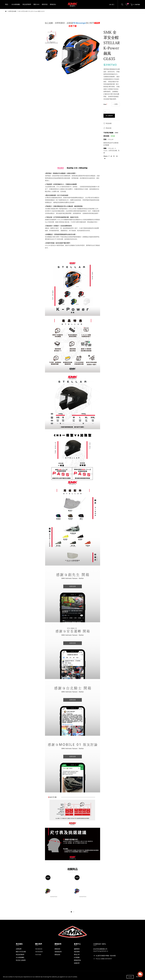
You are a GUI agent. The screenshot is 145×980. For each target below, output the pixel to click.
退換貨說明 (58, 952)
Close (130, 977)
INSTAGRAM (39, 952)
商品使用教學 (20, 955)
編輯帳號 (77, 949)
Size (105, 104)
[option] (51, 37)
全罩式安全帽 (12, 11)
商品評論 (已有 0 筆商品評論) (77, 168)
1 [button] (71, 912)
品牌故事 (19, 949)
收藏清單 (77, 963)
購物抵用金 (77, 960)
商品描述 (61, 168)
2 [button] (74, 912)
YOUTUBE (38, 955)
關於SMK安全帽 (21, 952)
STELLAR (111, 148)
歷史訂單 (77, 955)
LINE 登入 (112, 5)
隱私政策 (57, 955)
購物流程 (57, 949)
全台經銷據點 (20, 957)
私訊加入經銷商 (21, 960)
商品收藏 (109, 123)
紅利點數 (77, 957)
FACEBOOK (39, 949)
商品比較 (109, 128)
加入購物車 (109, 116)
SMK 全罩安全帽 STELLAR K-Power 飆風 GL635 (31, 11)
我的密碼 (77, 952)
